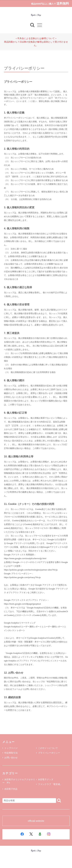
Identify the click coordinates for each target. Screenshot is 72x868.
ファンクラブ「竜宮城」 (50, 784)
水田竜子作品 (11, 789)
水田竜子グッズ (46, 779)
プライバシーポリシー (48, 753)
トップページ (10, 748)
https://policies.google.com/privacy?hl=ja (22, 577)
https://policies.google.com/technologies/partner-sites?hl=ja (31, 570)
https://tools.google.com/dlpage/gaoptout (22, 604)
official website (36, 821)
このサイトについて (47, 748)
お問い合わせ (10, 758)
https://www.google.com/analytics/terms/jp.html (25, 558)
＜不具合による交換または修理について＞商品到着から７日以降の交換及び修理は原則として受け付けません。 (36, 42)
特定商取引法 (10, 753)
